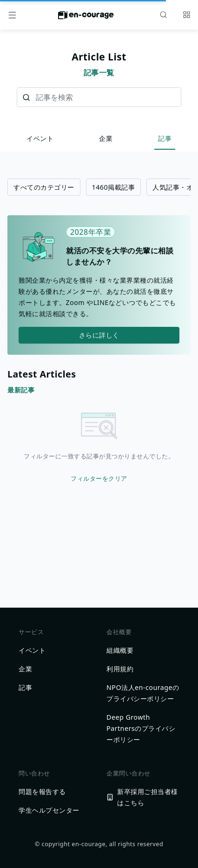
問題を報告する (42, 792)
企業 (106, 138)
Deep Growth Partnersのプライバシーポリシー (141, 728)
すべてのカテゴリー (44, 187)
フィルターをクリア (99, 478)
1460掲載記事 (114, 187)
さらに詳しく (99, 335)
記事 (165, 138)
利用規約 (120, 669)
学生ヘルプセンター (49, 810)
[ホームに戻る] (86, 18)
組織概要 (120, 650)
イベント (40, 138)
